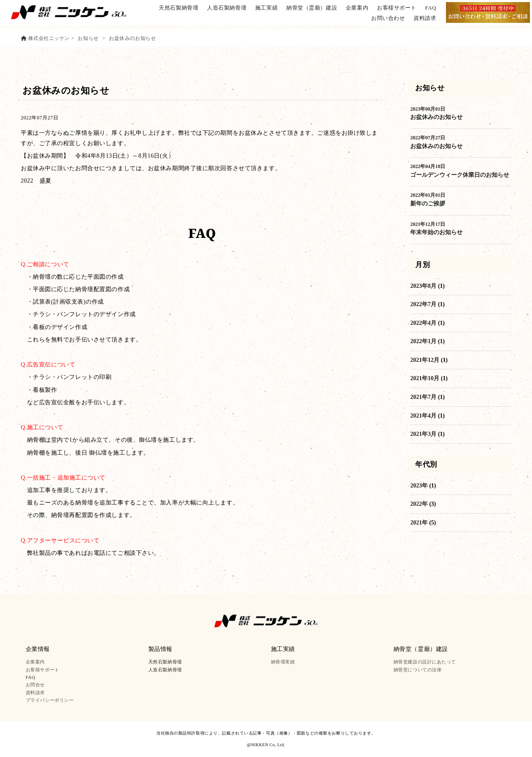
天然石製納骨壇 (179, 8)
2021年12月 (425, 360)
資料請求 (425, 18)
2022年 (419, 504)
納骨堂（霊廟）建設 (312, 8)
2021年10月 (425, 378)
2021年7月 (423, 397)
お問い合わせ (388, 18)
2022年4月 (423, 323)
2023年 (419, 486)
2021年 (419, 523)
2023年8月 (423, 286)
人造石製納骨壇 (227, 8)
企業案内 (357, 8)
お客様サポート (397, 8)
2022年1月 (423, 341)
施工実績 (266, 8)
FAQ (431, 8)
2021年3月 (423, 434)
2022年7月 (423, 304)
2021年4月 (423, 416)
